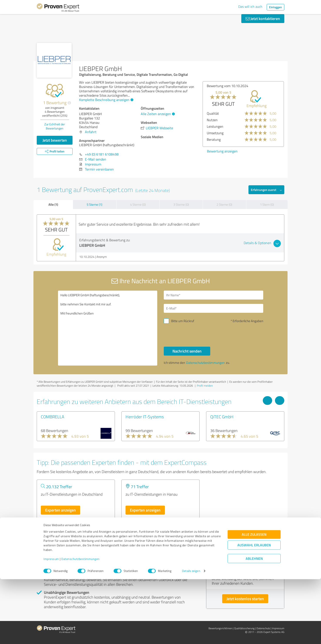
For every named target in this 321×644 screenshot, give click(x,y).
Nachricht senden (187, 351)
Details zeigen (191, 636)
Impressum (51, 624)
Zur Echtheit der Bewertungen (55, 126)
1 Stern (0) (267, 204)
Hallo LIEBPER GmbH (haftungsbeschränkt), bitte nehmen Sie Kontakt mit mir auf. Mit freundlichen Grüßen (108, 328)
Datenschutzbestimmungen (80, 624)
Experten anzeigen (60, 510)
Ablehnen (254, 623)
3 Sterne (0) (181, 204)
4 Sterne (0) (138, 204)
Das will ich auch (250, 7)
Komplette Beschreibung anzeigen (106, 100)
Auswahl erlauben (254, 610)
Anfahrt (91, 132)
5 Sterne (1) (94, 204)
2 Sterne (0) (224, 204)
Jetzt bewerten (55, 140)
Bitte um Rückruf (183, 321)
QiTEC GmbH (222, 417)
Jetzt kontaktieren (263, 18)
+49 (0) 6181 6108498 (102, 154)
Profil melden (205, 386)
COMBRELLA (53, 417)
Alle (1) (53, 204)
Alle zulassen (254, 599)
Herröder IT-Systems (145, 417)
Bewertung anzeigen (222, 151)
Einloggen (275, 7)
